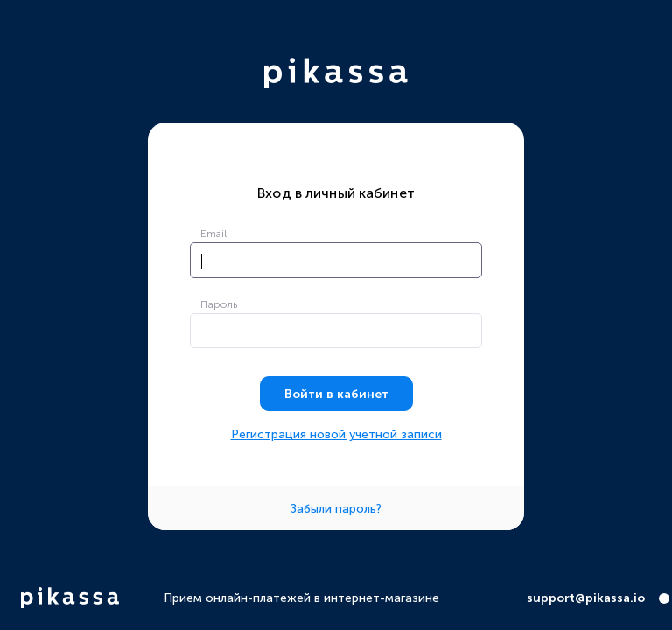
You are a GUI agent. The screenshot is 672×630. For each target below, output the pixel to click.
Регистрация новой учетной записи (336, 435)
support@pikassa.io (586, 598)
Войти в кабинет (336, 394)
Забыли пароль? (336, 509)
